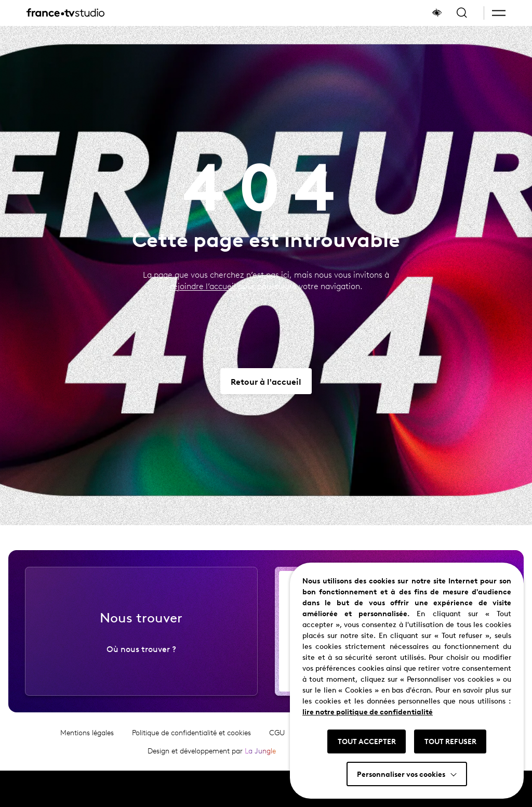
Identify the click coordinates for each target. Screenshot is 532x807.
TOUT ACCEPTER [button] (367, 741)
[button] (499, 13)
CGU (277, 754)
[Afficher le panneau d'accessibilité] (437, 13)
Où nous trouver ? (141, 670)
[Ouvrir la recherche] (462, 13)
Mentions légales (87, 754)
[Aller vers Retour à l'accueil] (266, 381)
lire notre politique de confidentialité (368, 711)
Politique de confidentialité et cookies (191, 754)
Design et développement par (212, 772)
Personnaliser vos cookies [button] (401, 774)
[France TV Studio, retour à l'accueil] (65, 13)
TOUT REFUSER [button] (450, 741)
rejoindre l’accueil (203, 286)
